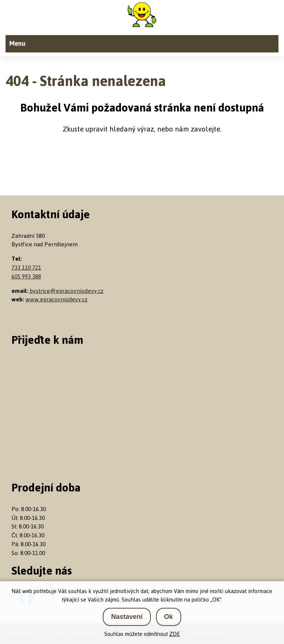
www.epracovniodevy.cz (57, 299)
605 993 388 (26, 276)
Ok (169, 617)
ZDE (175, 634)
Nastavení (127, 617)
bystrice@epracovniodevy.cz (67, 291)
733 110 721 (26, 268)
